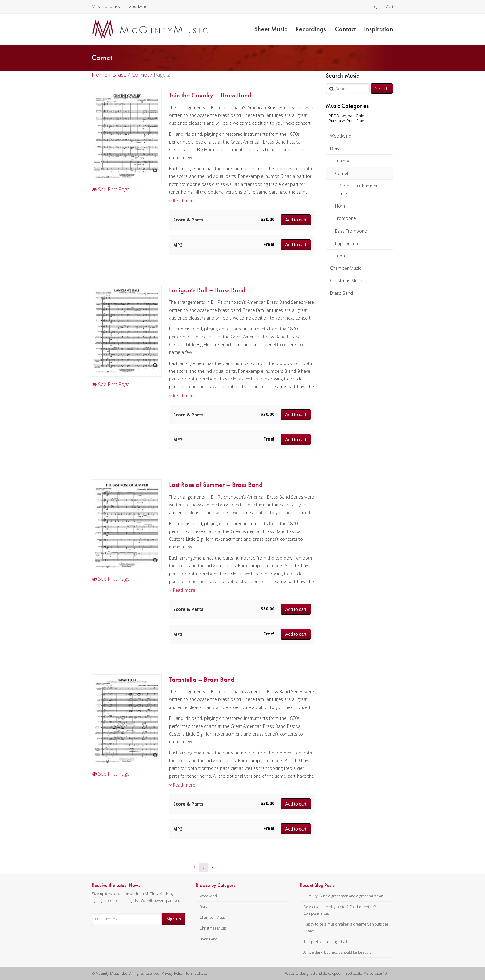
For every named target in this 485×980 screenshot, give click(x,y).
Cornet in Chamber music (359, 190)
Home (100, 75)
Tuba (340, 256)
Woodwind (341, 136)
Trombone (346, 218)
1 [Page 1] (195, 868)
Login (377, 6)
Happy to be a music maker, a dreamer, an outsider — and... (346, 928)
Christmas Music (346, 280)
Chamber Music (346, 268)
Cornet (342, 173)
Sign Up (174, 919)
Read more (182, 201)
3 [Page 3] (212, 868)
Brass (336, 148)
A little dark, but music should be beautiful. (339, 952)
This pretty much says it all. (326, 941)
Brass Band (341, 293)
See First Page (111, 189)
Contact (345, 29)
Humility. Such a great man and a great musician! (344, 896)
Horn (340, 206)
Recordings (311, 29)
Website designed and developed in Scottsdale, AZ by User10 (336, 973)
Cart (389, 6)
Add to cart (296, 220)
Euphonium (346, 243)
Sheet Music (271, 29)
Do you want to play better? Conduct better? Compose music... (339, 910)
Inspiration (379, 29)
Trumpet (343, 161)
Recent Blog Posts (317, 885)
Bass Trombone (351, 231)
